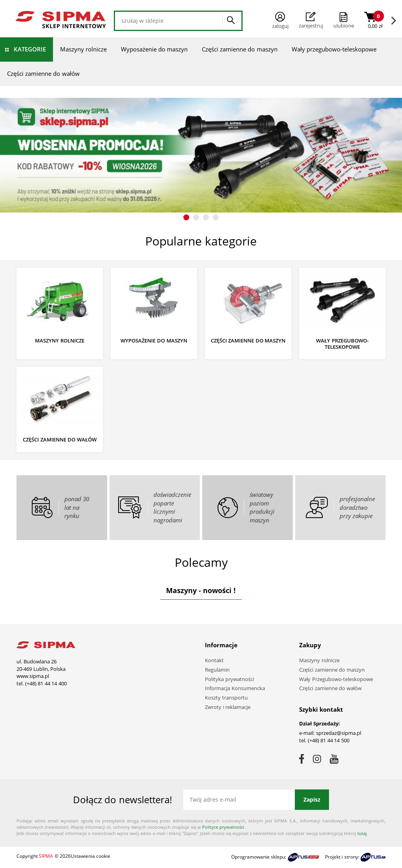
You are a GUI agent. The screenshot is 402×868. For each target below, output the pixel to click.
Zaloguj (280, 21)
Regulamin (217, 670)
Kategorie (30, 49)
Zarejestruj (311, 20)
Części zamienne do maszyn (240, 49)
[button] (186, 217)
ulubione (344, 26)
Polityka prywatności (229, 679)
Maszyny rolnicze (83, 49)
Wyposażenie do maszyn (154, 49)
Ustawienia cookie (90, 856)
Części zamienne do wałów (43, 73)
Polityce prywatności (223, 827)
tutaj (362, 833)
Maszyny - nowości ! (201, 590)
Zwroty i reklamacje (228, 707)
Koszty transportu (226, 698)
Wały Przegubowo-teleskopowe (336, 679)
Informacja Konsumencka (235, 688)
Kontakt (214, 660)
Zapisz (312, 799)
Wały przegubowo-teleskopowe (334, 49)
